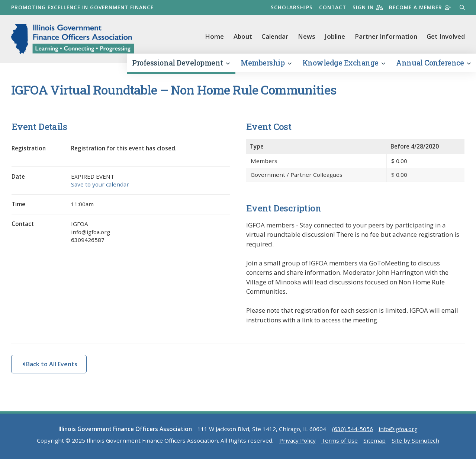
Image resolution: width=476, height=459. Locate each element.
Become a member (420, 7)
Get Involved (446, 36)
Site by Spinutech (415, 440)
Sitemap (374, 440)
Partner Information (386, 36)
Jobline (335, 36)
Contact (333, 7)
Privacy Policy (297, 440)
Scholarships (292, 7)
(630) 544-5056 (353, 429)
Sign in (368, 7)
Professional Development (181, 63)
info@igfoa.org (398, 429)
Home (214, 36)
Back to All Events (50, 364)
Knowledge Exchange (344, 63)
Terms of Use (340, 440)
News (307, 36)
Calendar (275, 36)
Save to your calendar (100, 184)
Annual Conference (433, 63)
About (243, 36)
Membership (266, 63)
